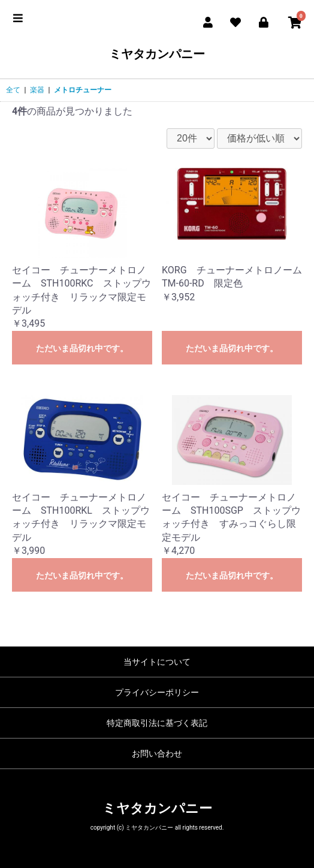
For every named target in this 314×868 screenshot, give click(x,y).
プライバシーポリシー (157, 692)
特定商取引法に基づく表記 (157, 723)
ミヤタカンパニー (157, 54)
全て (13, 90)
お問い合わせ (157, 754)
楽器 (37, 90)
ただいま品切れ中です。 (82, 348)
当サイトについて (157, 662)
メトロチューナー (83, 90)
